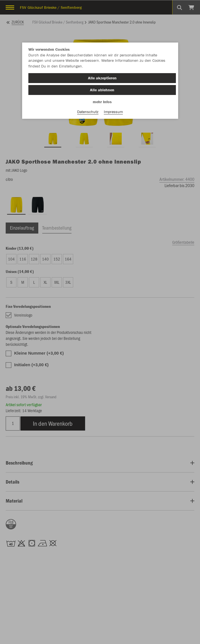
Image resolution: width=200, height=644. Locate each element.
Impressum (113, 112)
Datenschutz (88, 112)
